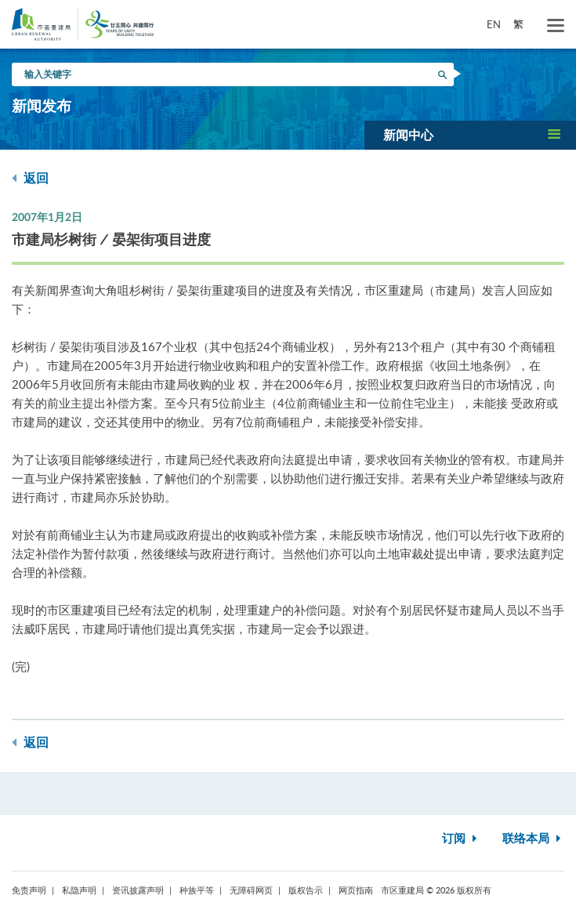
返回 (30, 178)
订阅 (461, 839)
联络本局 (533, 839)
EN (494, 24)
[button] (470, 135)
